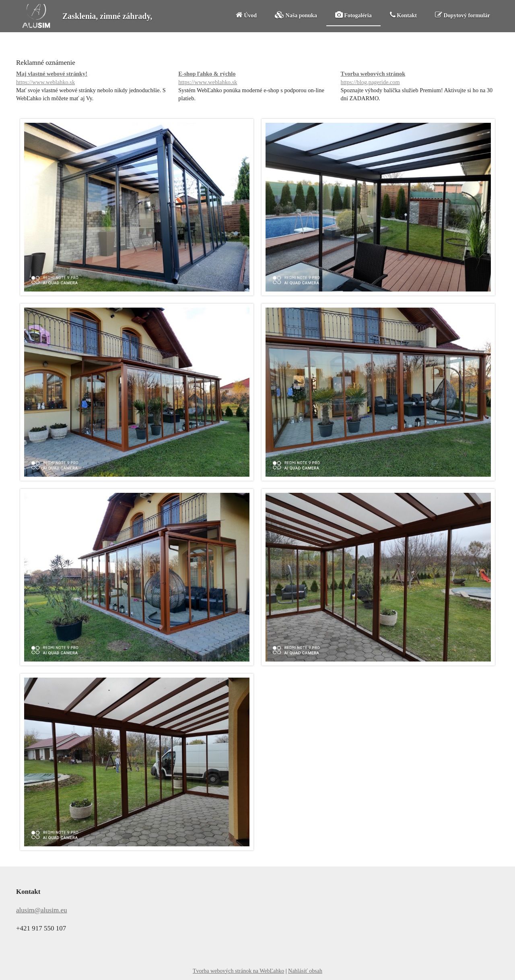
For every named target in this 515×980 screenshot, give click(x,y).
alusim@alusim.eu (42, 910)
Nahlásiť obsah (305, 971)
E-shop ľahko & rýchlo (257, 78)
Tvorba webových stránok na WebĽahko (238, 971)
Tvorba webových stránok (420, 78)
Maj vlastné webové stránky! (95, 78)
